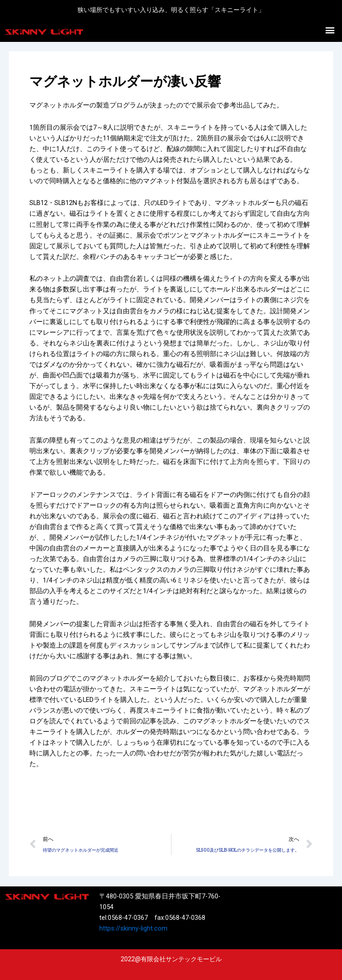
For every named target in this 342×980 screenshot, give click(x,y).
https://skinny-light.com (133, 928)
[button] (330, 30)
